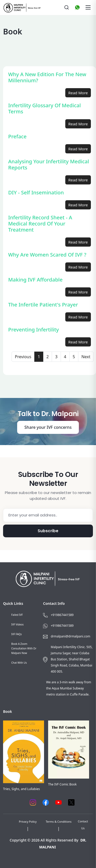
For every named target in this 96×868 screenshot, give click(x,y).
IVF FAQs (17, 634)
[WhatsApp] (77, 7)
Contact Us (83, 825)
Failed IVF (17, 615)
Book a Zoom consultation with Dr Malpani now (24, 648)
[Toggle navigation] (88, 7)
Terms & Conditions (58, 822)
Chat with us (19, 663)
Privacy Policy (28, 822)
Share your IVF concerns (48, 427)
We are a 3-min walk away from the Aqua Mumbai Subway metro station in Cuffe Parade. (69, 688)
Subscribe (48, 531)
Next (86, 357)
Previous (23, 357)
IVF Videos (17, 624)
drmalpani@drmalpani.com (70, 636)
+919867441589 (62, 615)
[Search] (67, 7)
